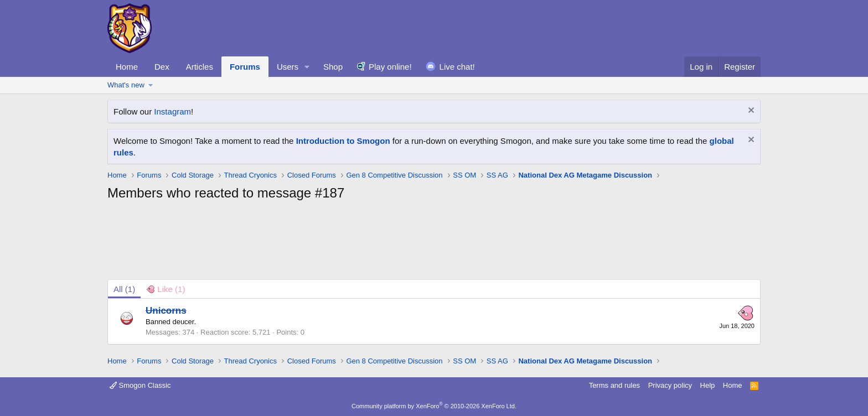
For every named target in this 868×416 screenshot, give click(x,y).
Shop (333, 67)
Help (708, 385)
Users (288, 67)
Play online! (390, 67)
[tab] (166, 289)
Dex (162, 67)
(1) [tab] (124, 289)
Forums (245, 67)
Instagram (172, 111)
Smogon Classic (140, 385)
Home (127, 67)
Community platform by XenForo (434, 406)
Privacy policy (670, 385)
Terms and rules (614, 385)
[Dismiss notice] (750, 111)
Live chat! (457, 67)
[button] (307, 67)
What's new (126, 85)
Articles (200, 67)
